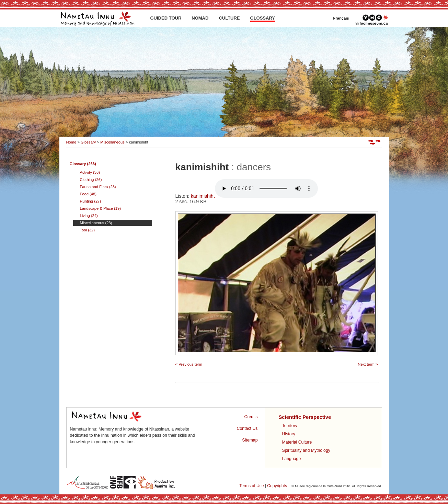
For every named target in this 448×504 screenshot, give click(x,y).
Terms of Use (251, 486)
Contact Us (247, 428)
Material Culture (297, 442)
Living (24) (89, 216)
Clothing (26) (91, 180)
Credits (251, 417)
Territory (290, 426)
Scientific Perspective (305, 417)
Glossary (88, 142)
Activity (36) (90, 172)
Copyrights (277, 486)
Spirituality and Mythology (306, 450)
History (289, 434)
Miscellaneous (112, 142)
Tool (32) (88, 230)
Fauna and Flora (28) (98, 187)
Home (71, 142)
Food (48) (88, 194)
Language (292, 459)
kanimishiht (254, 196)
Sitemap (250, 440)
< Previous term (189, 364)
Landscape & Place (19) (100, 208)
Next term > (368, 364)
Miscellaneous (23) (96, 223)
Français (341, 18)
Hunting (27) (91, 201)
